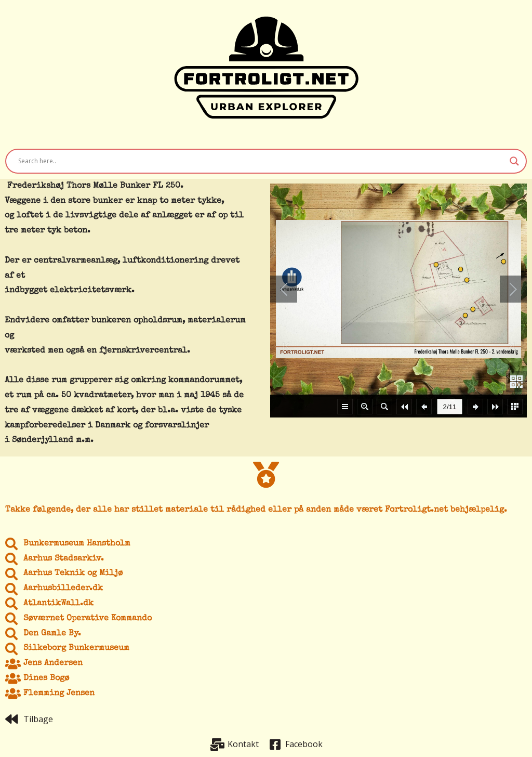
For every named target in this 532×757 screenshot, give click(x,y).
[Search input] (261, 161)
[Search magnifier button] (514, 161)
